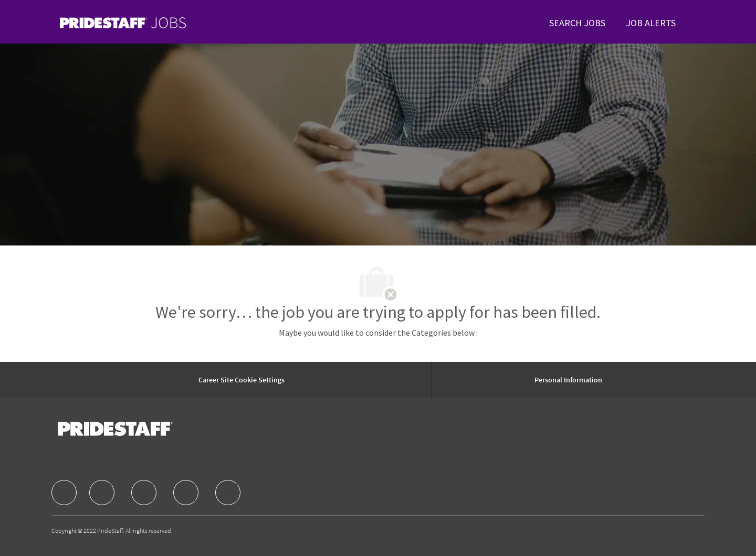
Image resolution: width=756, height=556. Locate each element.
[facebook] (64, 493)
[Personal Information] (568, 380)
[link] (123, 23)
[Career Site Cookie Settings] (241, 380)
